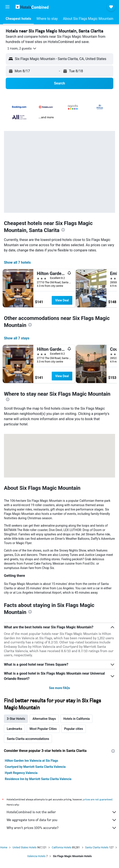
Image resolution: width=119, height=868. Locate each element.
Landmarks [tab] (14, 729)
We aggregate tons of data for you (62, 820)
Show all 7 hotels (17, 262)
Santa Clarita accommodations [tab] (28, 739)
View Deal (62, 300)
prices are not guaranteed (98, 799)
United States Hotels (24, 847)
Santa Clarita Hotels (97, 847)
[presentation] (63, 230)
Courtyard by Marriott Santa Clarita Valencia (35, 767)
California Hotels (61, 847)
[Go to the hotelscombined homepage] (32, 7)
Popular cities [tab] (74, 729)
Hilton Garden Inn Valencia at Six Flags (31, 761)
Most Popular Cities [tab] (43, 729)
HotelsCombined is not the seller (62, 812)
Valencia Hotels (36, 856)
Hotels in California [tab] (76, 719)
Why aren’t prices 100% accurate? (62, 828)
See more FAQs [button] (60, 688)
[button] (7, 7)
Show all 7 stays (17, 338)
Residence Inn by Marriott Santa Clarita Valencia (38, 779)
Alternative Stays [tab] (44, 719)
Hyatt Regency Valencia (21, 773)
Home (4, 847)
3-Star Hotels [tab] (16, 719)
